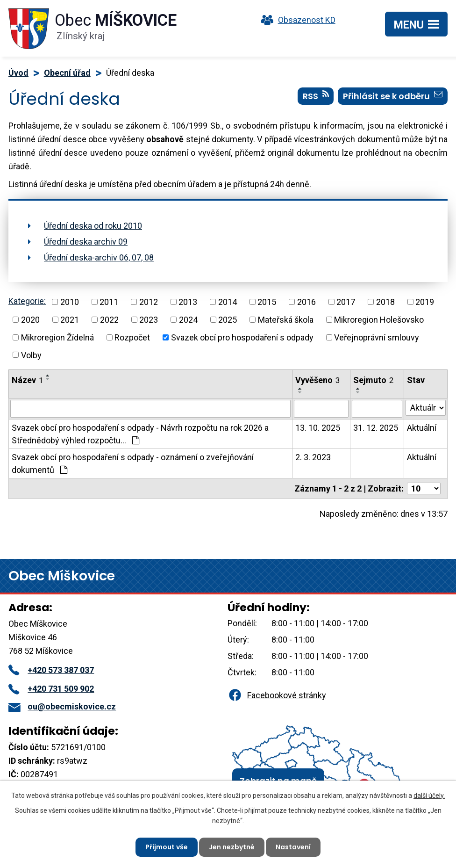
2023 (149, 320)
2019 (425, 302)
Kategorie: (27, 301)
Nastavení (293, 847)
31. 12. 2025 (376, 428)
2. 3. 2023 (313, 457)
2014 (228, 302)
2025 (228, 320)
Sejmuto (373, 380)
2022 (109, 320)
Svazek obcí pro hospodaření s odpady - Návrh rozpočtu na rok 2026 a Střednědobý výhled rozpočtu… (140, 434)
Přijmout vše (167, 847)
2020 (30, 320)
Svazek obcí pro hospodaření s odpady (242, 337)
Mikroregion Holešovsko (379, 320)
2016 (306, 302)
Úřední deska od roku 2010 (93, 226)
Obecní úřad (67, 73)
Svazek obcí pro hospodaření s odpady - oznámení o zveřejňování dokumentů (133, 463)
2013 (188, 302)
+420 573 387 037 (51, 670)
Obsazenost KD (296, 20)
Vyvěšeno (317, 380)
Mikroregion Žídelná (57, 337)
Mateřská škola (286, 320)
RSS (316, 96)
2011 (109, 302)
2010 (70, 302)
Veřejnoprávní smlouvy (377, 337)
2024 (188, 320)
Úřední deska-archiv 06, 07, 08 (99, 257)
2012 (149, 302)
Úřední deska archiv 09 (86, 242)
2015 (267, 302)
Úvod (18, 73)
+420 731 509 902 (51, 689)
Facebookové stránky (277, 695)
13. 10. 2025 (318, 428)
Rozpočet (132, 337)
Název (27, 380)
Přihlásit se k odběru (393, 96)
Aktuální (422, 428)
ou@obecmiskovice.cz (62, 706)
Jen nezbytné (232, 847)
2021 (70, 320)
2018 (385, 302)
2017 (346, 302)
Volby (31, 355)
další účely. (429, 796)
